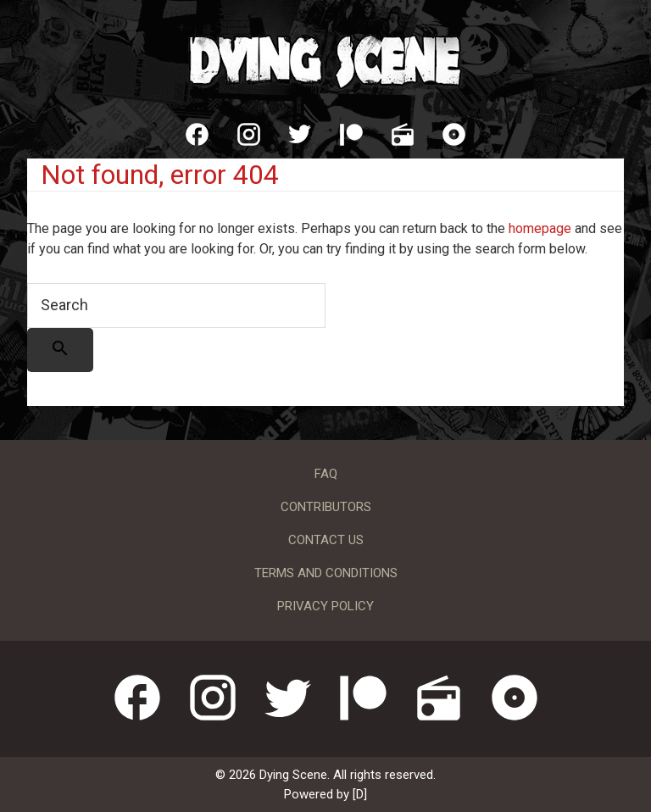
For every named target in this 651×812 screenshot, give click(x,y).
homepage (540, 228)
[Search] (60, 350)
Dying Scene (325, 59)
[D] (360, 794)
